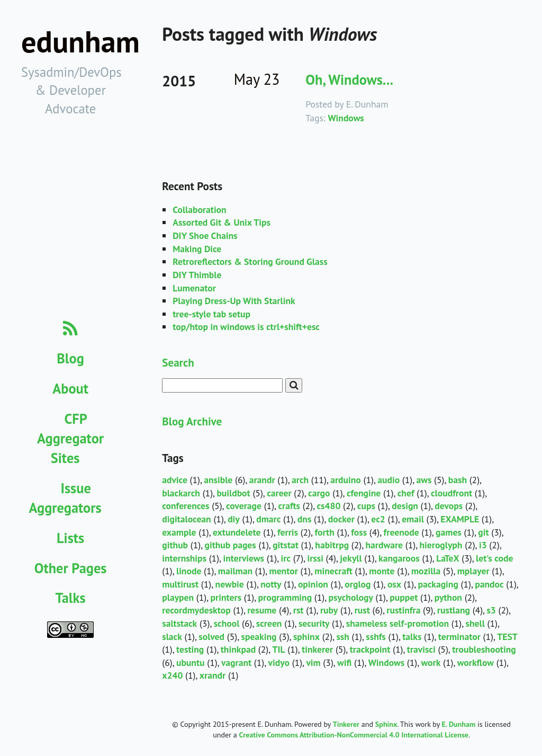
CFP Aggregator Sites (70, 438)
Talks (71, 598)
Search (178, 362)
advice (175, 480)
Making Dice (197, 249)
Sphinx (386, 724)
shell (475, 623)
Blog (70, 358)
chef (406, 493)
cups (366, 506)
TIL (279, 649)
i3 (483, 545)
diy (234, 519)
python (448, 597)
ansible (218, 480)
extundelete (237, 532)
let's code (494, 558)
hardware (385, 545)
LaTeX (448, 558)
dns (305, 519)
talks (412, 637)
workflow (476, 662)
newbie (230, 584)
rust (362, 610)
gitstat (286, 545)
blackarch (181, 493)
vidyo (279, 662)
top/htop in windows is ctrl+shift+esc (246, 327)
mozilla (426, 571)
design (405, 506)
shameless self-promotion (398, 623)
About (70, 388)
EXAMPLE (460, 519)
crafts (289, 506)
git (483, 532)
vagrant (236, 662)
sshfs (376, 637)
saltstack (179, 623)
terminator (459, 637)
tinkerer (317, 649)
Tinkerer (346, 724)
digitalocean (186, 519)
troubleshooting (484, 649)
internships (184, 558)
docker (341, 519)
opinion (313, 584)
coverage (244, 506)
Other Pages (71, 568)
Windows (346, 118)
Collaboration (199, 210)
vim (313, 662)
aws (424, 480)
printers (226, 597)
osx (394, 584)
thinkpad (238, 649)
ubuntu (191, 662)
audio (389, 480)
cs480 (328, 506)
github (175, 545)
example (179, 532)
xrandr (213, 675)
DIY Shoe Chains (205, 235)
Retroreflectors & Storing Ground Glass (250, 261)
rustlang (454, 610)
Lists (70, 538)
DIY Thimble (197, 275)
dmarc (268, 519)
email (413, 519)
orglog (358, 584)
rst (299, 610)
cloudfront (451, 493)
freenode (401, 532)
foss (359, 532)
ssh (342, 637)
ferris (288, 532)
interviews (243, 558)
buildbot (233, 493)
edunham (80, 42)
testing (190, 649)
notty (271, 584)
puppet (404, 597)
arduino (346, 480)
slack (172, 637)
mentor (284, 571)
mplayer (473, 571)
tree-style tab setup (211, 314)
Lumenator (194, 288)
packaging (438, 584)
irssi (315, 558)
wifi (344, 662)
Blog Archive (192, 421)
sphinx (306, 637)
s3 (491, 610)
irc (286, 558)
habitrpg (332, 545)
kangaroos (399, 558)
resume (262, 610)
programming (285, 597)
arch (300, 480)
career (279, 493)
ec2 (378, 519)
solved (211, 637)
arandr (262, 480)
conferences (186, 506)
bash (458, 480)
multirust (180, 584)
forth (324, 532)
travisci (421, 649)
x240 (172, 675)
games (449, 532)
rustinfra (403, 610)
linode (189, 571)
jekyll (351, 558)
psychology (351, 597)
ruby (329, 610)
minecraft (333, 571)
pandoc (489, 584)
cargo (319, 493)
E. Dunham (458, 724)
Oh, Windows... (349, 79)
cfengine (364, 493)
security (314, 623)
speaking (259, 637)
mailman (235, 571)
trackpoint (370, 649)
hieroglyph (441, 545)
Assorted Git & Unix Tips (222, 222)
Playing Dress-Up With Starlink (234, 301)
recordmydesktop (196, 610)
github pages (230, 545)
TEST (507, 637)
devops (449, 506)
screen (269, 623)
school (227, 623)
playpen (178, 597)
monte (382, 571)
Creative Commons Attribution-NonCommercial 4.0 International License (354, 735)
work (431, 662)
